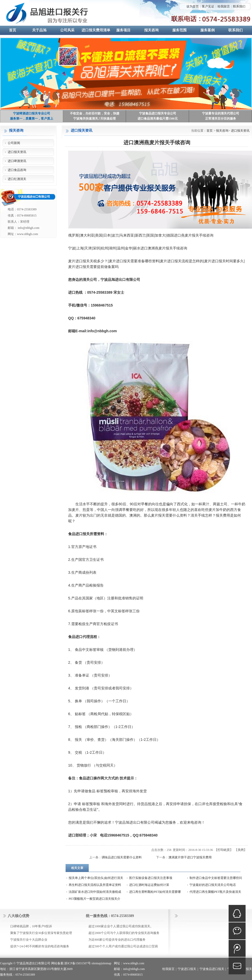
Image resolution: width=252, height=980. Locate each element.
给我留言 (224, 6)
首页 (210, 131)
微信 (237, 931)
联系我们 (239, 6)
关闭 (241, 850)
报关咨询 (222, 131)
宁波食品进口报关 (212, 969)
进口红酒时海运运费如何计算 (149, 885)
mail (237, 966)
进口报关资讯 (240, 131)
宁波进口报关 (187, 969)
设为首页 (193, 6)
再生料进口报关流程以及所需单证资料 (95, 885)
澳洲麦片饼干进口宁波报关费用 (190, 857)
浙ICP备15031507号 (78, 963)
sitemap (96, 963)
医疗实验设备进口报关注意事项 (151, 878)
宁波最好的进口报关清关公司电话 (213, 885)
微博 (237, 948)
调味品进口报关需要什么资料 (122, 857)
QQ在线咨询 (237, 913)
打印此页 (224, 850)
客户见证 (208, 6)
